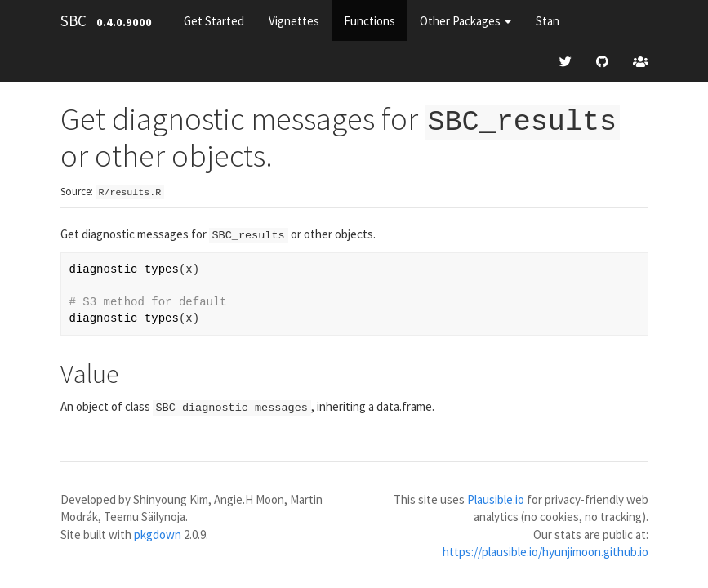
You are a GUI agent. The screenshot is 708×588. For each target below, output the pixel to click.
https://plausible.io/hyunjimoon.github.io (545, 550)
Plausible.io (496, 497)
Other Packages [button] (465, 21)
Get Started (214, 21)
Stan (548, 21)
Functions (370, 21)
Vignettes (294, 21)
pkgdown (158, 532)
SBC (73, 20)
